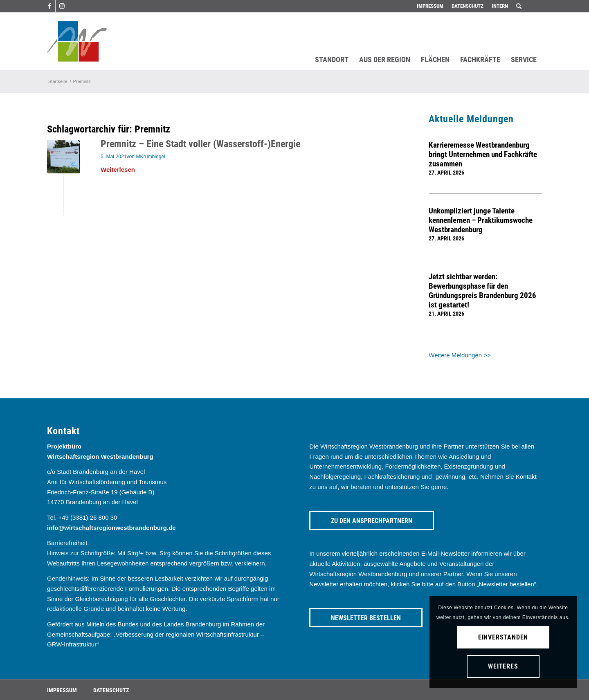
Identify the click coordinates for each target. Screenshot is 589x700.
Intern (500, 6)
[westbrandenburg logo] (77, 41)
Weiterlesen (118, 169)
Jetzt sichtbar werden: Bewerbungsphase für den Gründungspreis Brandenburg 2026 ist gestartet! (482, 291)
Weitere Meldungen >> (460, 355)
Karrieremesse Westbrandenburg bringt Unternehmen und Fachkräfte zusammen (483, 155)
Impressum (430, 6)
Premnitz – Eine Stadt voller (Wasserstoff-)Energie (200, 144)
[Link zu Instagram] (62, 6)
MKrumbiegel (151, 157)
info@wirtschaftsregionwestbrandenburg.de (111, 528)
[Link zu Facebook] (49, 6)
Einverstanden (503, 637)
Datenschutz (468, 6)
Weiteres (503, 666)
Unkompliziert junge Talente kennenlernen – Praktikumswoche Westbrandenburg (481, 220)
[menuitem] (430, 6)
